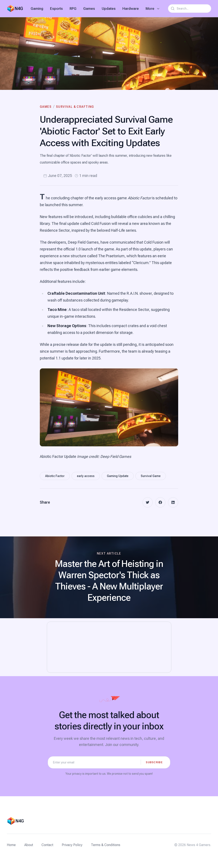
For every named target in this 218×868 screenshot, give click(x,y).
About (29, 845)
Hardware (131, 9)
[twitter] (148, 502)
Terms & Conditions (106, 845)
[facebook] (160, 502)
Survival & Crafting (75, 107)
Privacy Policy (72, 845)
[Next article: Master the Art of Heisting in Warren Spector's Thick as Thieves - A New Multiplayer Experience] (109, 577)
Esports (56, 9)
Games (89, 9)
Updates (109, 9)
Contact (47, 845)
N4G (19, 9)
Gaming (37, 9)
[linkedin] (173, 502)
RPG (73, 9)
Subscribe (154, 762)
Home (11, 845)
